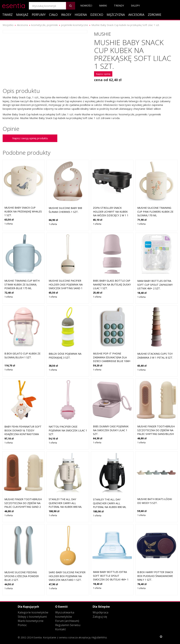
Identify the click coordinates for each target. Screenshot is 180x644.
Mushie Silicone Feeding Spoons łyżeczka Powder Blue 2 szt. (22, 576)
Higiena (81, 15)
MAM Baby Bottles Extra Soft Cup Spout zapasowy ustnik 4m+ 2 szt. (155, 285)
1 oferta (9, 224)
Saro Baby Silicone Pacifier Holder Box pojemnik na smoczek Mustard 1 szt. (67, 576)
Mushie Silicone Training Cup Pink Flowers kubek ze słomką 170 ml (155, 212)
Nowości (86, 6)
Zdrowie (155, 15)
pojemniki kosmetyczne (75, 25)
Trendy (119, 6)
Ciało (53, 15)
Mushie (103, 34)
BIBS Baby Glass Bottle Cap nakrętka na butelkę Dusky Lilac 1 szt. (112, 284)
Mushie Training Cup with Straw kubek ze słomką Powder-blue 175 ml (22, 284)
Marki (103, 6)
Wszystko (8, 25)
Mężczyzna (116, 15)
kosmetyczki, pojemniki (45, 25)
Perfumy (39, 15)
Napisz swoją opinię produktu (30, 138)
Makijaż (22, 15)
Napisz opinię (103, 74)
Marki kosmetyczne (31, 621)
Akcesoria (136, 15)
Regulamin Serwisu (68, 625)
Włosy (66, 15)
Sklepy (135, 6)
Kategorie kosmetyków (33, 612)
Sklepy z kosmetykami (32, 617)
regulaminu (99, 637)
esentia (14, 5)
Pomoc (22, 625)
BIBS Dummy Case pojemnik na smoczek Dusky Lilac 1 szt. (111, 430)
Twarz (7, 15)
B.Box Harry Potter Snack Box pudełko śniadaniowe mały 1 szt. (155, 576)
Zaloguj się (100, 617)
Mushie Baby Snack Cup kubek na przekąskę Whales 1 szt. (23, 211)
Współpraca (100, 612)
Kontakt (60, 629)
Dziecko (97, 15)
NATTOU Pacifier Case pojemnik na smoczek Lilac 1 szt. (68, 430)
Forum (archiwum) (67, 621)
